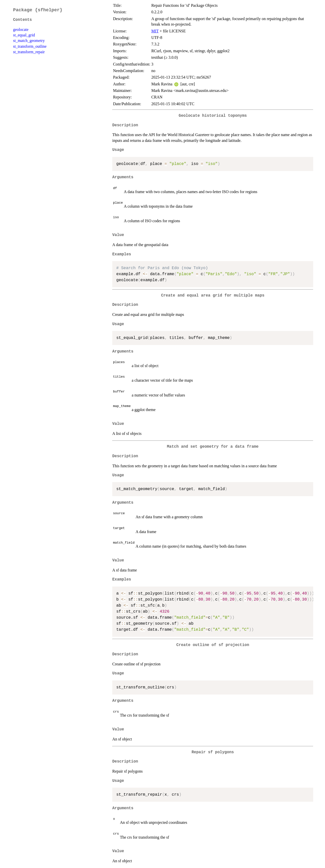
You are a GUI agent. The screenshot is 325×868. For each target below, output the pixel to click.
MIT (155, 31)
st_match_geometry (29, 41)
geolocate (21, 30)
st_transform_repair (29, 52)
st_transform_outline (30, 46)
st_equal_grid (24, 35)
